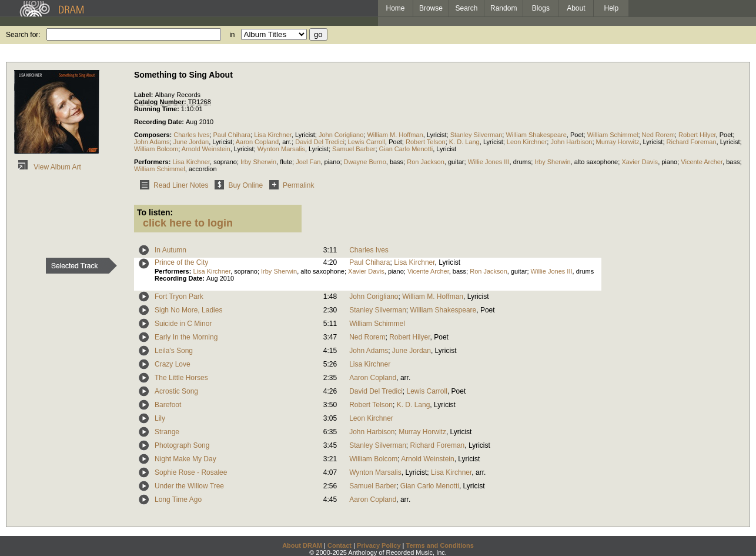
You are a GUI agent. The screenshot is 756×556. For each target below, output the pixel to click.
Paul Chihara (232, 135)
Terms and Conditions (440, 545)
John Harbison (571, 142)
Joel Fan (308, 162)
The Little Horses (181, 378)
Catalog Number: (161, 102)
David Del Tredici (320, 142)
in (232, 35)
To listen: (155, 212)
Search (467, 8)
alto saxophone (596, 162)
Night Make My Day (185, 459)
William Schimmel (613, 135)
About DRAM (302, 545)
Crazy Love (173, 364)
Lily (160, 418)
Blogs (541, 8)
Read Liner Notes (172, 185)
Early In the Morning (186, 337)
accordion (203, 169)
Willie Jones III (489, 162)
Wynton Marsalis (281, 149)
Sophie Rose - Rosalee (191, 472)
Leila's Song (174, 351)
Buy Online (237, 185)
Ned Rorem (658, 135)
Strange (167, 432)
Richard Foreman (692, 142)
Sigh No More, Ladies (188, 310)
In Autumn (170, 250)
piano (332, 162)
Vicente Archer (702, 162)
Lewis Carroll (367, 142)
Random (504, 8)
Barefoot (168, 405)
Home (395, 8)
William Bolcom (156, 149)
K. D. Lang (464, 142)
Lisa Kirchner (273, 135)
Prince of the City (181, 262)
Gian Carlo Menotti (406, 149)
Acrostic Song (176, 391)
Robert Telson (426, 142)
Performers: (153, 162)
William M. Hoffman (395, 135)
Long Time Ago (178, 500)
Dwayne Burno (365, 162)
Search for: (23, 35)
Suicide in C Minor (183, 324)
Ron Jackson (426, 162)
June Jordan (191, 142)
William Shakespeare (536, 135)
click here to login (188, 223)
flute (286, 162)
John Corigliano (341, 135)
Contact (339, 545)
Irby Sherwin (258, 162)
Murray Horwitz (618, 142)
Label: (144, 95)
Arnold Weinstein (206, 149)
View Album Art (48, 167)
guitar (456, 162)
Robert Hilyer (697, 135)
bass (397, 162)
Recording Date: (160, 122)
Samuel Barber (354, 149)
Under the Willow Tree (189, 486)
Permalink (290, 185)
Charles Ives (191, 135)
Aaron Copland (257, 142)
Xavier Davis (640, 162)
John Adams (152, 142)
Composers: (154, 135)
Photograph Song (182, 445)
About (576, 8)
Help (612, 8)
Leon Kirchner (527, 142)
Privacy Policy (379, 545)
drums (522, 162)
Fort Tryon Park (179, 297)
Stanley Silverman (476, 135)
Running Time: (158, 109)
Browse (431, 8)
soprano (225, 162)
